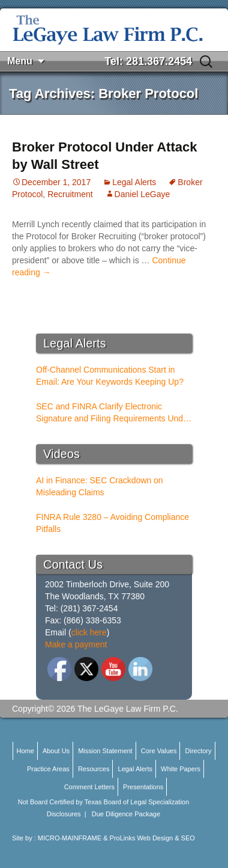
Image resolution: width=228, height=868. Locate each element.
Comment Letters (89, 787)
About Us (56, 751)
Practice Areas (48, 769)
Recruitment (70, 194)
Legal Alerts (134, 182)
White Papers (181, 769)
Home (25, 751)
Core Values (159, 751)
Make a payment (76, 644)
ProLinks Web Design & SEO (152, 838)
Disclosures (64, 814)
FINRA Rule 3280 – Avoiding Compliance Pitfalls (112, 523)
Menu (20, 61)
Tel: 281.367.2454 (148, 61)
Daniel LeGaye (142, 194)
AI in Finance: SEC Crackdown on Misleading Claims (100, 486)
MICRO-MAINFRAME (70, 838)
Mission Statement (105, 751)
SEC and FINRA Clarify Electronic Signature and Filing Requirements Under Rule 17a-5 (113, 413)
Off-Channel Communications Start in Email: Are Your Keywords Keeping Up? (110, 376)
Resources (94, 769)
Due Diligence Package (126, 814)
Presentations (143, 787)
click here (89, 632)
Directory (199, 751)
